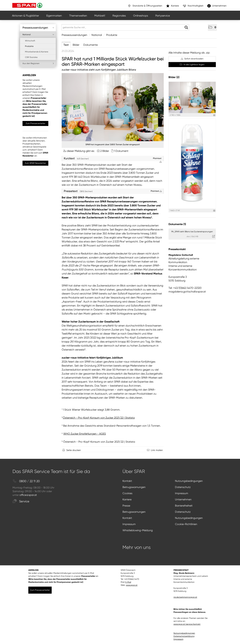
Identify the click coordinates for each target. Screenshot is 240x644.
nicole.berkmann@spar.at (185, 597)
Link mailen (157, 450)
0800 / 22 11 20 (26, 481)
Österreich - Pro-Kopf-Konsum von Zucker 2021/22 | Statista (99, 442)
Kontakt (127, 481)
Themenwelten (78, 16)
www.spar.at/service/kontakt (187, 624)
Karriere (127, 499)
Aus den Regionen (38, 63)
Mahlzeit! (100, 16)
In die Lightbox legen (192, 64)
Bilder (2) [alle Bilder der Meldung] (174, 77)
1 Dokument (121, 151)
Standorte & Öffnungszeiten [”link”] (145, 6)
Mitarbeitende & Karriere (37, 52)
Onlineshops (141, 16)
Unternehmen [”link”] (217, 6)
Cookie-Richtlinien (186, 524)
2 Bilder (105, 151)
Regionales (119, 16)
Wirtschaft (30, 41)
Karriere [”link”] (172, 6)
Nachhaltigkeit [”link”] (193, 6)
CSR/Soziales (31, 57)
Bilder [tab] (76, 45)
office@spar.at (28, 495)
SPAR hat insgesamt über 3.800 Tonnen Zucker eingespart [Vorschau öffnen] (113, 144)
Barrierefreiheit (184, 506)
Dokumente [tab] (90, 45)
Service (21, 501)
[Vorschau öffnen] (113, 107)
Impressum (182, 493)
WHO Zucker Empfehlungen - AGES (85, 434)
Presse (126, 506)
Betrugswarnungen (134, 487)
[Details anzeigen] (214, 115)
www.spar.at (132, 585)
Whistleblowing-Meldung (138, 530)
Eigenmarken (54, 16)
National (38, 35)
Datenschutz (183, 487)
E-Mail (128, 582)
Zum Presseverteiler (35, 123)
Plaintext (156, 191)
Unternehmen (183, 499)
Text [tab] (66, 45)
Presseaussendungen (38, 28)
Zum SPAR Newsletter (35, 163)
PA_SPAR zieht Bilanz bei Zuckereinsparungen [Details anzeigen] (192, 232)
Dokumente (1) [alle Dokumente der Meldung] (177, 224)
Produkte (29, 46)
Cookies (127, 493)
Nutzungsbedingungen (189, 481)
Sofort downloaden (192, 59)
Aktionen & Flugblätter (25, 16)
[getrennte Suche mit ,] (125, 27)
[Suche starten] (186, 28)
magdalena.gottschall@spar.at (187, 292)
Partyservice (163, 16)
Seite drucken (74, 450)
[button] (212, 28)
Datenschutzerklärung (184, 636)
